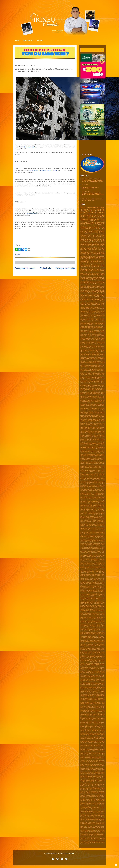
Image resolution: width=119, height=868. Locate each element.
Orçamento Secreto (84, 667)
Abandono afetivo (92, 391)
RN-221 (82, 737)
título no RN (86, 837)
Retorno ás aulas (97, 752)
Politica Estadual (87, 706)
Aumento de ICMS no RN (94, 412)
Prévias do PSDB (92, 731)
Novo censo (99, 644)
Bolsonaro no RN (84, 431)
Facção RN (83, 534)
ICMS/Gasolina (84, 573)
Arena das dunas (85, 407)
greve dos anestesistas (100, 826)
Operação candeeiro (85, 665)
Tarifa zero (95, 786)
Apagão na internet (96, 404)
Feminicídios (83, 332)
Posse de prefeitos (92, 714)
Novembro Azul (95, 346)
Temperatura (92, 789)
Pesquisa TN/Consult (85, 697)
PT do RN (93, 681)
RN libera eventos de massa (95, 736)
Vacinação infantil (101, 803)
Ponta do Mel (92, 710)
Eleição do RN (90, 520)
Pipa (97, 700)
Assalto (82, 408)
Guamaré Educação (90, 567)
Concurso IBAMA (84, 470)
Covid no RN (94, 322)
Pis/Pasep (83, 237)
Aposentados (88, 406)
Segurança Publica (84, 768)
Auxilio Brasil (101, 237)
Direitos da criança (94, 507)
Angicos (98, 260)
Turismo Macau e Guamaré (99, 797)
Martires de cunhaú (85, 623)
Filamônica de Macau (85, 549)
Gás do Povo (95, 337)
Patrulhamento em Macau (93, 689)
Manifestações (89, 620)
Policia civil (89, 237)
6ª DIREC (97, 384)
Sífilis (94, 783)
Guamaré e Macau (100, 567)
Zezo (94, 818)
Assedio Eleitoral (84, 410)
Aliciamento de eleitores (95, 400)
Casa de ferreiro (87, 453)
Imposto (99, 574)
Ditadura (99, 507)
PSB (89, 273)
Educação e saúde (90, 518)
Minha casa (90, 297)
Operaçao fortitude (92, 651)
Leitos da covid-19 (84, 598)
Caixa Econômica (84, 317)
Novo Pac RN (86, 644)
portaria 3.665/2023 (92, 833)
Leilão (84, 341)
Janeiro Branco (95, 584)
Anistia (98, 403)
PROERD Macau (89, 678)
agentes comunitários (96, 820)
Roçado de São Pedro (95, 759)
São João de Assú (95, 782)
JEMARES (99, 582)
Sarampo (92, 303)
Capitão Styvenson (101, 443)
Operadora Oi (94, 650)
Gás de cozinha (101, 234)
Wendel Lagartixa (93, 247)
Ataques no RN (84, 411)
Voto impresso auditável (92, 372)
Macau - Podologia (84, 613)
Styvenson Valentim (85, 779)
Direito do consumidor (85, 507)
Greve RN (90, 222)
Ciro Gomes (102, 319)
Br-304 (100, 261)
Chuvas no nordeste (89, 462)
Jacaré (84, 584)
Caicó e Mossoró (93, 439)
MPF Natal (95, 271)
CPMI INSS (85, 438)
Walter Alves (100, 372)
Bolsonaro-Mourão (92, 431)
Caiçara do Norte (84, 284)
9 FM (87, 387)
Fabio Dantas (96, 330)
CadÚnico (102, 315)
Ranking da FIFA (84, 740)
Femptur (99, 541)
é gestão (93, 840)
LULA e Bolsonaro (96, 588)
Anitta (101, 403)
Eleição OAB (83, 520)
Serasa (87, 365)
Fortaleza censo (93, 553)
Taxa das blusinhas (90, 367)
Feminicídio (102, 330)
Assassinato (94, 248)
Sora (92, 778)
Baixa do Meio (101, 422)
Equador (82, 528)
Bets (94, 311)
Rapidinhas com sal (97, 740)
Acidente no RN (84, 395)
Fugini (88, 555)
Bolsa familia (93, 430)
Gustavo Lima (102, 569)
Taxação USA (98, 787)
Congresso (98, 321)
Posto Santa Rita (101, 714)
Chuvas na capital (92, 461)
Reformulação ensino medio (91, 747)
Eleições (94, 522)
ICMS (99, 219)
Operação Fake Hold (93, 656)
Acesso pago (90, 392)
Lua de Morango (98, 600)
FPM (98, 212)
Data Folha (102, 324)
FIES (103, 239)
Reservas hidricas (86, 749)
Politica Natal (93, 706)
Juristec (82, 586)
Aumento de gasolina (91, 414)
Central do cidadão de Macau (96, 318)
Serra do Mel (96, 257)
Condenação (102, 473)
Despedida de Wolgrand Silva (90, 504)
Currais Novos (94, 288)
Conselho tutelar (91, 285)
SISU (103, 276)
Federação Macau (90, 539)
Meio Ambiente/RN (85, 625)
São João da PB (88, 782)
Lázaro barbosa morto (89, 603)
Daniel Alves (97, 324)
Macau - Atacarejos (97, 611)
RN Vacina (86, 736)
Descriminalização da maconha (98, 501)
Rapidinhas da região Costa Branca (93, 276)
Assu (100, 229)
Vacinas (103, 802)
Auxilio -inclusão (84, 417)
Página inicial (45, 268)
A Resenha (97, 387)
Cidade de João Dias (100, 462)
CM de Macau (97, 221)
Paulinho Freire (89, 298)
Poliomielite (85, 353)
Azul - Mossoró (101, 419)
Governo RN (93, 234)
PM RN (88, 677)
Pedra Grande (95, 350)
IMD (104, 337)
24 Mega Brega (87, 307)
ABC (100, 387)
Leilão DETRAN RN (89, 597)
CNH (85, 250)
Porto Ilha (83, 713)
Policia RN (98, 705)
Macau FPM (91, 615)
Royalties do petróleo (85, 759)
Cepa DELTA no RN (85, 458)
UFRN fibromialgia (101, 798)
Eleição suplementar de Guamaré (93, 239)
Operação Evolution (100, 655)
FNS (89, 532)
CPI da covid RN (87, 437)
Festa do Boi (89, 332)
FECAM (96, 531)
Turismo (103, 303)
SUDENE (102, 302)
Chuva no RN (84, 285)
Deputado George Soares (90, 500)
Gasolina (102, 244)
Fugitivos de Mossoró (94, 555)
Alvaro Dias (102, 402)
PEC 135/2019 (99, 670)
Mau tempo (102, 623)
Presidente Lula (89, 720)
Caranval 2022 (88, 445)
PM (86, 677)
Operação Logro (92, 659)
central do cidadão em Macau (87, 373)
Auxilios (93, 418)
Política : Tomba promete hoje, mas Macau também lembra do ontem (93, 200)
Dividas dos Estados (85, 508)
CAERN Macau (101, 225)
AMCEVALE (83, 248)
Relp (81, 749)
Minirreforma (83, 630)
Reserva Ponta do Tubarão (94, 359)
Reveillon (103, 752)
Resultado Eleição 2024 (89, 751)
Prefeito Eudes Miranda (90, 717)
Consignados (102, 474)
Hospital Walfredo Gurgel (92, 294)
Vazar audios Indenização (86, 807)
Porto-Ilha (103, 713)
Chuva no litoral (84, 461)
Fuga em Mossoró (88, 293)
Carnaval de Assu (86, 447)
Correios (82, 264)
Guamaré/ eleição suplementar (87, 569)
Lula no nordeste (90, 601)
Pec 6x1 (92, 690)
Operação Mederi (101, 659)
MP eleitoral (92, 342)
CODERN (91, 434)
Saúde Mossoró (87, 767)
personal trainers (84, 833)
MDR (91, 271)
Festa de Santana (95, 545)
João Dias (99, 585)
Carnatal (91, 284)
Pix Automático (90, 701)
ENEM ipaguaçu (101, 512)
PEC (88, 670)
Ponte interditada (87, 712)
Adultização (95, 396)
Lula (93, 222)
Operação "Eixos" (88, 652)
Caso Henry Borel (95, 453)
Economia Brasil (100, 290)
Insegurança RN (84, 338)
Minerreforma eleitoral (94, 628)
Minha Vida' (102, 628)
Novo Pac (100, 346)
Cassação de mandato (95, 454)
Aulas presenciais (84, 412)
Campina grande (84, 442)
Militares (103, 627)
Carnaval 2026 (83, 446)
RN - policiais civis (101, 733)
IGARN (95, 268)
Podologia (83, 275)
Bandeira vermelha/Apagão (87, 425)
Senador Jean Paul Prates (94, 364)
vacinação (87, 306)
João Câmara (96, 295)
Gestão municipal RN (90, 562)
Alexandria (87, 400)
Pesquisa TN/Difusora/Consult (98, 697)
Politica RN (83, 218)
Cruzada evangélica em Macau (95, 491)
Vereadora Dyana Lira (96, 809)
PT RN (103, 349)
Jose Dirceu (87, 585)
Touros (91, 277)
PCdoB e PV (94, 669)
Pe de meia (89, 350)
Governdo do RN (84, 336)
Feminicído (95, 541)
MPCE (85, 607)
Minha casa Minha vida (89, 345)
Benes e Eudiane (91, 429)
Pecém (103, 690)
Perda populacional (93, 693)
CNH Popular (86, 434)
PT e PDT (83, 298)
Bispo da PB (87, 430)
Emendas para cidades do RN (91, 524)
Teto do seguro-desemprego (90, 791)
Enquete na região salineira (86, 527)
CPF (91, 435)
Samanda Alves (101, 361)
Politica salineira (92, 708)
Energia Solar (98, 329)
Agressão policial (101, 398)
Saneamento (83, 363)
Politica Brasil (91, 353)
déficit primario (87, 825)
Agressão (95, 398)
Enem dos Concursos (93, 526)
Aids (84, 399)
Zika (104, 372)
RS (91, 301)
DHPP (101, 493)
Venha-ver (96, 371)
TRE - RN (84, 367)
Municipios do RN (95, 636)
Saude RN (95, 242)
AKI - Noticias (92, 388)
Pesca (89, 694)
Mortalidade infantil (101, 632)
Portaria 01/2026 (95, 712)
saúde (91, 218)
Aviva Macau (95, 419)
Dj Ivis (91, 508)
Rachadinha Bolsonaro (99, 737)
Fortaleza (88, 553)
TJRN (88, 259)
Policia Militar (87, 705)
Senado (85, 364)
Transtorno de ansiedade (90, 795)
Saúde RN (87, 233)
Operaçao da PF (101, 650)
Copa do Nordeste (84, 480)
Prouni (95, 275)
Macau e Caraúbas (88, 617)
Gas (81, 559)
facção (82, 826)
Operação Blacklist (87, 654)
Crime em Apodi (84, 487)
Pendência (89, 692)
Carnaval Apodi (98, 446)
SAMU (99, 360)
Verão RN (96, 810)
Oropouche (93, 666)
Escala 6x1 (90, 528)
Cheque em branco (89, 460)
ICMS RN (86, 231)
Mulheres (90, 636)
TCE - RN (102, 783)
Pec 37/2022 (87, 690)
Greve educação (92, 336)
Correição (97, 481)
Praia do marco (91, 716)
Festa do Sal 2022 (84, 547)
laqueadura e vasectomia (91, 830)
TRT (104, 784)
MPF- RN (92, 607)
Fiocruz (82, 550)
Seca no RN (88, 363)
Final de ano (102, 549)
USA (87, 799)
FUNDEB (83, 240)
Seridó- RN (90, 772)
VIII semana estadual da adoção (88, 801)
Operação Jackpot (101, 658)
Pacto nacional (84, 350)
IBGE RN (90, 246)
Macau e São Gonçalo (90, 344)
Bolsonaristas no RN (100, 430)
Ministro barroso (96, 630)
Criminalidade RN (101, 489)
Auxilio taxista (88, 418)
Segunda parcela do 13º (96, 363)
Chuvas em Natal (94, 319)
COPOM (103, 434)
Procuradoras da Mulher (92, 722)
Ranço (91, 740)
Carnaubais (102, 215)
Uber (92, 799)
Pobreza (87, 704)
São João (83, 277)
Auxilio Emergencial (97, 280)
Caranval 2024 (94, 445)
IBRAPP (100, 337)
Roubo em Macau (89, 756)
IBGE (90, 227)
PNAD (95, 677)
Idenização (83, 574)
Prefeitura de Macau (92, 718)
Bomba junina (99, 431)
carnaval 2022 (99, 259)
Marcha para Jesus (97, 621)
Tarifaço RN (83, 787)
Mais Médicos (102, 619)
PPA (83, 678)
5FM (94, 384)
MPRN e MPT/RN (99, 609)
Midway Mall (96, 627)
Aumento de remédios (85, 415)
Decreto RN (86, 497)
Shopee (103, 772)
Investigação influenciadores (86, 581)
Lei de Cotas (94, 594)
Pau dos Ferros (95, 273)
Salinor (100, 763)
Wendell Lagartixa (84, 817)
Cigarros (90, 465)
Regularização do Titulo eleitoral (94, 357)
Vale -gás (99, 805)
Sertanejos (96, 772)
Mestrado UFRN (101, 625)
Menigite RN (93, 625)
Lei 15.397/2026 (95, 592)
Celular (82, 318)
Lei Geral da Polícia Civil (86, 594)
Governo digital (97, 565)
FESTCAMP (83, 532)
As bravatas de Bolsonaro (99, 407)
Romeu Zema (102, 755)
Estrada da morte (88, 330)
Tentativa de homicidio (100, 789)
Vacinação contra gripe (92, 803)
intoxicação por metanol (88, 829)
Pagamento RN (97, 682)
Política (103, 246)
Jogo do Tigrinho (98, 338)
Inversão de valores (100, 580)
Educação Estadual (100, 515)
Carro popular (98, 450)
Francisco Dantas (101, 553)
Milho (100, 627)
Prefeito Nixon (98, 717)
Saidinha (103, 762)
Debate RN (83, 325)
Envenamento (102, 527)
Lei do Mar (99, 594)
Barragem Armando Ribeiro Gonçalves (89, 261)
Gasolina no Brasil (87, 561)
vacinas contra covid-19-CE (94, 837)
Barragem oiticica (87, 427)
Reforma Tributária (97, 256)
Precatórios (88, 301)
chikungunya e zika (97, 373)
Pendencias (97, 222)
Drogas (82, 511)
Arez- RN (91, 407)
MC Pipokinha (97, 603)
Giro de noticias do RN (89, 334)
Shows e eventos (84, 775)
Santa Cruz (87, 766)
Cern (104, 318)
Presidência (83, 721)
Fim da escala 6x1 (96, 332)
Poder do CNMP (93, 704)
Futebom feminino (101, 557)
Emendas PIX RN (89, 523)
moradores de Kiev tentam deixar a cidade (43, 171)
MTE (91, 611)
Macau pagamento (90, 619)
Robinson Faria (84, 755)
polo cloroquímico (94, 375)
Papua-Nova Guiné (89, 683)
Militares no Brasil (85, 628)
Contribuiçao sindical (85, 477)
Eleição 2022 (90, 221)
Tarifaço (87, 277)
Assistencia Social (101, 410)
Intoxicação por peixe (90, 580)
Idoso (96, 574)
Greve (82, 231)
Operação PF (97, 661)
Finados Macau (96, 549)
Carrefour (93, 450)
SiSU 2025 (90, 775)
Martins (103, 621)
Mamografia (83, 620)
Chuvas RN (102, 223)
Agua (82, 399)
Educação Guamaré (85, 516)
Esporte (85, 252)
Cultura (87, 492)
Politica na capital (84, 708)
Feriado (103, 541)
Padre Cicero (91, 682)
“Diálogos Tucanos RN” (100, 840)
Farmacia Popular (96, 291)
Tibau (95, 367)
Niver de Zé (93, 642)
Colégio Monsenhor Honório (86, 468)
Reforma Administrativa (96, 356)
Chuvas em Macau (85, 319)
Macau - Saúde (91, 613)
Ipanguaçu (97, 240)
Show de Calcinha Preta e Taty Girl (97, 774)
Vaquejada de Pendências (91, 806)
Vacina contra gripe (97, 802)
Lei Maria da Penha (94, 269)
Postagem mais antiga (65, 268)
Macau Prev (88, 616)
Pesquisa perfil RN (92, 698)
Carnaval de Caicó (101, 317)
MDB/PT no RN (85, 342)
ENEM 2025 (90, 328)
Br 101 (94, 313)
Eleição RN (85, 227)
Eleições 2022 (87, 234)
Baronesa (96, 425)
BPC (93, 421)
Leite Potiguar (89, 341)
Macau (83, 207)
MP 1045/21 (100, 604)
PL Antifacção (101, 297)
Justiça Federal (87, 586)
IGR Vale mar (96, 573)
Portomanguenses (84, 714)
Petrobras (95, 225)
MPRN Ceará (91, 608)
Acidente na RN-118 (100, 394)
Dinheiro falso (95, 505)
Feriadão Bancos (96, 542)
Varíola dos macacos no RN (88, 371)
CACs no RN (88, 433)
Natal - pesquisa (92, 639)
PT (100, 227)
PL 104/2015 (85, 675)
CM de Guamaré (85, 217)
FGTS (99, 244)
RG (104, 732)
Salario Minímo (94, 763)
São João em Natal (98, 365)
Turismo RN (83, 305)
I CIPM (96, 572)
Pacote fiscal (85, 682)
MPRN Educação (98, 608)
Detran (103, 264)
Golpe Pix (86, 565)
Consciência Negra (94, 474)
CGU (101, 433)
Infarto (86, 577)
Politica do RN (86, 215)
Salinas (95, 361)
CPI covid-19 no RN (92, 282)
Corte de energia (87, 322)
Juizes (103, 585)
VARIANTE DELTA (84, 369)
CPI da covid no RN (97, 314)
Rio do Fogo (102, 753)
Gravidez (103, 565)
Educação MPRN (94, 516)
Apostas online (94, 406)
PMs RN (100, 349)
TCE (87, 229)
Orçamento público (93, 667)
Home (17, 40)
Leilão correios (102, 597)
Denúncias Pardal (95, 325)
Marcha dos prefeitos (89, 621)
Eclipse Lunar (83, 514)
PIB (90, 674)
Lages (97, 340)
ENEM (103, 218)
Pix (101, 219)
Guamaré (90, 207)
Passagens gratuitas (88, 687)
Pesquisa (102, 273)
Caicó (103, 229)
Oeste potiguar (88, 650)
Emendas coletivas (97, 523)
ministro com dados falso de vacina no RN (95, 832)
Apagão (89, 404)
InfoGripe (97, 577)
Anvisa (86, 404)
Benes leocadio (94, 281)
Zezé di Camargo (99, 818)
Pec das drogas (98, 690)
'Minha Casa (88, 377)
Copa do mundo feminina (93, 286)
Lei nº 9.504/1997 (90, 596)
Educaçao (88, 223)
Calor (89, 317)
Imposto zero (88, 576)
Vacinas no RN (84, 803)
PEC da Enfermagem (91, 349)
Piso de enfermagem (100, 231)
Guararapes (96, 569)
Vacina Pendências (89, 802)
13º (90, 260)
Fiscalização (87, 550)
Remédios (91, 302)
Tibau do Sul (99, 367)
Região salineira (95, 223)
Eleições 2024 (92, 329)
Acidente (87, 309)
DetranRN (91, 230)
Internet (96, 578)
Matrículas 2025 (94, 623)
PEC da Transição (88, 671)
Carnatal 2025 (94, 317)
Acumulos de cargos (100, 395)
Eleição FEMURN (92, 519)
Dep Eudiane (83, 499)
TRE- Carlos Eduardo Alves (95, 784)
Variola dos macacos (92, 305)
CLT (104, 433)
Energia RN (102, 526)
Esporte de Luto (96, 528)
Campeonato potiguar (100, 441)
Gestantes (83, 562)
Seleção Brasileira (84, 770)
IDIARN (103, 252)
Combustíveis (83, 321)
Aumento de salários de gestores (97, 415)
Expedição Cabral (101, 530)
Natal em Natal (98, 272)
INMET (99, 268)
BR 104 (96, 421)
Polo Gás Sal (99, 708)
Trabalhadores (102, 793)
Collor (103, 466)
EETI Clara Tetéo (98, 511)
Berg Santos (98, 429)
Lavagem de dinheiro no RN (87, 589)
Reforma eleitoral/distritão (95, 745)
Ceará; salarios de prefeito (88, 457)
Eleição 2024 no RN (85, 519)
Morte (82, 255)
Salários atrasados (95, 764)
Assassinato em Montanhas (98, 408)
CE (85, 263)
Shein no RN (91, 365)
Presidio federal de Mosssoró (98, 720)
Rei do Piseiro (101, 748)
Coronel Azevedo (84, 481)
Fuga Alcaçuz (83, 555)
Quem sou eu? (28, 40)
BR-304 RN (90, 311)
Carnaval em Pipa (100, 449)
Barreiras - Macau (99, 427)
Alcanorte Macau (98, 399)
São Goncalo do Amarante (92, 243)
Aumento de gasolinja (100, 414)
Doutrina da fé (97, 509)
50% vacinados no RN (88, 384)
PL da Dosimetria (92, 255)
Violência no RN (84, 372)
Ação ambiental (89, 421)
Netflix (86, 642)
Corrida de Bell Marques (92, 483)
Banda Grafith (84, 238)
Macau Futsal (97, 615)
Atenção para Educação (92, 411)
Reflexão (87, 745)
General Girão (94, 561)
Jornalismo (100, 584)
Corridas (99, 483)
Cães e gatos (101, 492)
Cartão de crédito (97, 452)
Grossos (98, 336)
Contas (95, 476)
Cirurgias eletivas (84, 466)
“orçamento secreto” (85, 844)
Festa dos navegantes (93, 547)
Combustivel (94, 250)
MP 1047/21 (87, 605)
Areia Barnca (87, 310)
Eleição (99, 251)
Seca (92, 767)
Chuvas (98, 263)
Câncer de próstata (94, 492)
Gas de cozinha (86, 559)
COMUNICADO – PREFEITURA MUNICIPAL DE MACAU (90, 188)
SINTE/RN (83, 361)
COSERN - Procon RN (85, 435)
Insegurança (102, 577)
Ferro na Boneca (88, 543)
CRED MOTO (91, 438)
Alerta (103, 399)
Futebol (92, 333)
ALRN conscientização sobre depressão (93, 390)
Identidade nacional (90, 574)
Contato (40, 40)
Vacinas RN (94, 369)
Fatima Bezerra (87, 267)
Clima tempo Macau (93, 466)
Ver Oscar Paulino (87, 809)
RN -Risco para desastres (86, 735)
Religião (103, 357)
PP (81, 678)
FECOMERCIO (101, 531)
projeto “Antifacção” (89, 834)
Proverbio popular (84, 731)
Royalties (95, 360)
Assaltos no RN (88, 408)
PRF (86, 273)
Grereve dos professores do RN (88, 566)
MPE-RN (88, 607)
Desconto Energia (101, 500)
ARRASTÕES (83, 391)
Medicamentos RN (91, 624)
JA (96, 582)
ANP (84, 309)
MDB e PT (87, 271)
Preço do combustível (91, 721)
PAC (85, 349)
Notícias (82, 242)
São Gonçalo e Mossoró (89, 780)
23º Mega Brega (90, 381)
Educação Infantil (97, 328)
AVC (87, 391)
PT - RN (89, 681)
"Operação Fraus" (101, 376)
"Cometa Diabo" (93, 376)
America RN (83, 403)
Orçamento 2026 (101, 666)
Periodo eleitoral (84, 694)
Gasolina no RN (101, 267)
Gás (81, 570)
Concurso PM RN (90, 472)
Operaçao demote (84, 651)
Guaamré (82, 567)
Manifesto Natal (95, 620)
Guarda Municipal (84, 337)
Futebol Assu (93, 557)
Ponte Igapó (98, 710)
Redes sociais (92, 744)
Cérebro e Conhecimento (86, 493)
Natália (91, 640)
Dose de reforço (90, 509)
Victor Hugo (95, 811)
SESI (100, 760)
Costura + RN (98, 484)
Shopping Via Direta (85, 774)
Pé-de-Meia (87, 355)
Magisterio (97, 344)
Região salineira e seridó (86, 748)
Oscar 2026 (99, 667)
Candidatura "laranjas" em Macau (94, 442)
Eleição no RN (98, 265)
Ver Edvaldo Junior (95, 807)
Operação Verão (91, 663)
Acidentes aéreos (92, 395)
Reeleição (88, 356)
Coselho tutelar (90, 484)
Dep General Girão (91, 499)
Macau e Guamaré (97, 246)
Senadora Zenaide (98, 771)
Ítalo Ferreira (100, 838)
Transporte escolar (90, 794)
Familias (93, 536)
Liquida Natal (88, 600)
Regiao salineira (101, 747)
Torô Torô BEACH (100, 791)
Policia (87, 242)
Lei (101, 295)
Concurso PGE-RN (100, 470)
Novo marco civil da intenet (89, 647)
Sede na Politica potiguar (99, 767)
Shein (100, 772)
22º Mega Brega (91, 380)
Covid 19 (86, 251)
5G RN (100, 307)
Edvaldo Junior (90, 265)
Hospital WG (86, 572)
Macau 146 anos (98, 613)
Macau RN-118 (94, 616)
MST (89, 611)
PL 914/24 (101, 675)
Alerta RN (83, 400)
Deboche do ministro (88, 496)
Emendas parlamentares (86, 291)
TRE (90, 229)
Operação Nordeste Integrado (87, 661)
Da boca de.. (93, 495)
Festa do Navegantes (94, 546)
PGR (97, 349)
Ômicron (103, 233)
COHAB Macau (97, 434)
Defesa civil (102, 497)
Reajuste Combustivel (90, 741)
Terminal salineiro (91, 790)
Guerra (18, 255)
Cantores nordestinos (92, 443)
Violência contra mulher (90, 813)
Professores (85, 724)
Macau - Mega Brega (94, 612)
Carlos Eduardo (84, 230)
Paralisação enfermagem (99, 683)
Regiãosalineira (95, 748)
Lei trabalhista (98, 596)
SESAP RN (83, 229)
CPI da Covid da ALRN (88, 314)
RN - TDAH (94, 733)
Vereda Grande (90, 810)
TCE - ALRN (98, 783)
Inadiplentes (94, 576)
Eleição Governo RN (100, 519)
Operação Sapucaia (100, 662)
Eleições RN (99, 522)
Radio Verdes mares (100, 739)
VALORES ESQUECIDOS (99, 368)
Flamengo (92, 550)
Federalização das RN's (99, 538)
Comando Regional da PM (99, 468)
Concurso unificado (91, 321)
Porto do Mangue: (96, 713)
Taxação (93, 787)
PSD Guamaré (92, 679)
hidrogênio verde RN (92, 828)
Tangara (90, 786)
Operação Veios (84, 663)
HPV (94, 570)
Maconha (96, 619)
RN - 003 (90, 733)
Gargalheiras (102, 558)
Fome (94, 551)
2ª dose (86, 383)
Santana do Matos (85, 303)
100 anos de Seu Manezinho (97, 377)
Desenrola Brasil (93, 251)
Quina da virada (100, 732)
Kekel (97, 586)
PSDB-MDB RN (84, 681)
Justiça (82, 254)
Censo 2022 (102, 457)
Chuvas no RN (97, 218)
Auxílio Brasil (86, 281)
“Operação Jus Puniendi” (90, 842)
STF (97, 215)
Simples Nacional (96, 775)
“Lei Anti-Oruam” (84, 841)
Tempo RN (98, 303)
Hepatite (98, 570)
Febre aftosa (94, 267)
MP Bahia (92, 605)
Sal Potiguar (88, 763)
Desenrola (87, 326)
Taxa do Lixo (88, 787)
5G (104, 277)
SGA (90, 242)
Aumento (102, 260)
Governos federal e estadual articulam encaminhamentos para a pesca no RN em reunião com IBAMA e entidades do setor (93, 180)
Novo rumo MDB (98, 647)
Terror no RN (97, 790)
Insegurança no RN (85, 235)
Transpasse (83, 794)
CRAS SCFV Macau (87, 315)
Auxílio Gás (98, 418)
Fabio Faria (102, 532)
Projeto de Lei (95, 726)
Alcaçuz (89, 278)
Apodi (96, 237)
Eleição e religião (97, 520)
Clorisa (100, 466)
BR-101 (82, 422)
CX (87, 263)
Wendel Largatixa (101, 815)
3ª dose (98, 383)
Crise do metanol (101, 322)
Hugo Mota (92, 572)
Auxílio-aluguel (89, 419)
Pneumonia (83, 704)
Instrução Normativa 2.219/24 (87, 578)
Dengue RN (88, 325)
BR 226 (100, 421)
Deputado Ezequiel (90, 290)
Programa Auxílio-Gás (92, 724)
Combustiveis (99, 238)
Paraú (99, 685)
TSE (88, 218)
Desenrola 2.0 (92, 326)
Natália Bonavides (97, 640)
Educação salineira (98, 518)
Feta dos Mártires (101, 547)
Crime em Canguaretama (94, 487)
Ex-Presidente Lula (93, 530)
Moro (95, 632)
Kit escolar (100, 586)
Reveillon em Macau (93, 753)
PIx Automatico (98, 674)
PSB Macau (102, 678)
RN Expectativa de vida (97, 735)
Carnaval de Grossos (95, 447)
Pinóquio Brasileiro (92, 700)
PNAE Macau (99, 677)
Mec (93, 227)
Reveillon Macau (84, 753)
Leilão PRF (96, 597)
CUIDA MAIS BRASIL (98, 438)
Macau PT (83, 616)
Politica (82, 233)
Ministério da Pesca (88, 631)
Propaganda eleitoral (94, 728)
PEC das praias (96, 671)
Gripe (103, 566)
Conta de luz (84, 286)
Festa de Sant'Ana (88, 545)
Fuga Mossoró (86, 333)
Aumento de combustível (86, 280)
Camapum (93, 441)
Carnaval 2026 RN (90, 446)
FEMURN (83, 226)
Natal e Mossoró (99, 639)
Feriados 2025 (84, 542)
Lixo (94, 600)
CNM (82, 234)
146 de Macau (91, 379)
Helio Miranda (97, 252)
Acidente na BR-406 (92, 394)
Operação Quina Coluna (91, 662)
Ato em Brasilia (101, 411)
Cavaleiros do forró (86, 456)
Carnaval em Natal (91, 449)
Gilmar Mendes (87, 563)
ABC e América (85, 388)
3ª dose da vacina (94, 307)
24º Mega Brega (97, 381)
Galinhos (92, 214)
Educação (83, 214)
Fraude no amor (101, 554)
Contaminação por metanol (87, 476)
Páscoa (98, 731)
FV (92, 330)
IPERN (103, 573)
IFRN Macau (84, 222)
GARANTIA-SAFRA (87, 558)
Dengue (91, 219)
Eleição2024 (89, 522)
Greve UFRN (90, 252)
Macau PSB (102, 615)
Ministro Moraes (89, 630)
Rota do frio (83, 756)
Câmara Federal (89, 324)
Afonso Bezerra (91, 212)
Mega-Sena (102, 624)
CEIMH (98, 433)
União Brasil (92, 259)
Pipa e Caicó (83, 701)
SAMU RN (87, 760)
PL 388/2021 (90, 675)
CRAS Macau (101, 282)
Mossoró (102, 212)
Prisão (103, 227)
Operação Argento (96, 652)
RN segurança (93, 355)
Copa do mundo (101, 480)
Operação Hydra (93, 658)
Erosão (86, 528)
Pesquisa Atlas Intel (85, 696)
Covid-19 (97, 214)
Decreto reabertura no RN (94, 497)
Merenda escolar (88, 272)
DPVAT (88, 495)
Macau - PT (102, 612)
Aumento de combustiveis (96, 310)
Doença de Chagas (97, 508)
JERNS (103, 582)
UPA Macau (83, 799)
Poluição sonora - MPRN (96, 709)
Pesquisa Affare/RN (100, 694)
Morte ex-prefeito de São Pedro (93, 635)
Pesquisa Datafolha (95, 299)
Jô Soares (93, 586)
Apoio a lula (83, 406)
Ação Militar (83, 421)
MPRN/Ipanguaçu (84, 611)
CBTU (92, 433)
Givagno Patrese (97, 293)
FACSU (93, 531)
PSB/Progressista (84, 679)
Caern (88, 214)
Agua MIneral (84, 278)
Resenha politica (84, 359)
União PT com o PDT (97, 799)
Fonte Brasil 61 (99, 551)
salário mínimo (101, 375)
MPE (96, 342)
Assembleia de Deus (92, 410)
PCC (89, 669)
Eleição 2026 (86, 329)
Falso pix (96, 535)
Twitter (89, 798)
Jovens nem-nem (93, 585)
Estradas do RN (86, 530)
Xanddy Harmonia (97, 817)
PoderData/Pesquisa (97, 352)
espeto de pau (102, 825)
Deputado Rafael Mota (95, 264)
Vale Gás (103, 805)
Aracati (99, 406)
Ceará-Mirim (90, 244)
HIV (84, 294)
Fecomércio (90, 538)
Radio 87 (94, 739)
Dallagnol (98, 495)
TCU (87, 784)
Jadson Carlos (88, 584)
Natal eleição (89, 346)
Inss (95, 215)
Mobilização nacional (89, 632)
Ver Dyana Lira (101, 371)
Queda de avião (93, 732)
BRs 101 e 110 (87, 422)
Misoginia (94, 631)
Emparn (95, 244)
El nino (103, 518)
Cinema (94, 465)
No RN (97, 642)
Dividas (103, 507)
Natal (85, 212)
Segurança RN (93, 233)
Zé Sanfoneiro (87, 820)
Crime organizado (85, 288)
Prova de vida (100, 275)
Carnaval (90, 238)
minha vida (87, 375)
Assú (92, 215)
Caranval (82, 445)
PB (97, 297)
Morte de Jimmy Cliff (96, 634)
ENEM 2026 (95, 512)
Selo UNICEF (91, 770)
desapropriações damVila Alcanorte (93, 824)
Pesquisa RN (99, 255)
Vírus (96, 815)
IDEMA (100, 294)
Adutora (99, 396)
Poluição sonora (88, 709)
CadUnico (87, 439)
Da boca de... (85, 185)
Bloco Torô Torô (99, 311)
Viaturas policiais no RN (88, 811)
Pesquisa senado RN (100, 698)
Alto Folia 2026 (93, 309)
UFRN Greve (94, 798)
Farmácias (85, 538)
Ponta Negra (86, 710)
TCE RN (83, 784)
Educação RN (84, 219)
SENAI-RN (96, 760)
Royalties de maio (101, 758)
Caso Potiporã (87, 454)
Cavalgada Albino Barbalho (96, 456)
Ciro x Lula (102, 465)
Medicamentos (84, 297)
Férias (82, 558)
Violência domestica (100, 813)
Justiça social (92, 340)
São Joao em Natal (99, 780)
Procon (85, 722)
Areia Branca (97, 209)
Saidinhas (82, 763)
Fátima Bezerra (101, 230)
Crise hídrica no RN (84, 491)
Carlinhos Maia (101, 445)
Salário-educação (87, 764)
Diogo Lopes (102, 505)
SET (102, 760)
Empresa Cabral (84, 526)
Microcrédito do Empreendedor (87, 627)
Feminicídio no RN (89, 541)
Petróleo (85, 352)
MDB (103, 295)
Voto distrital (85, 815)
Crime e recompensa (100, 485)
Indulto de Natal (101, 576)
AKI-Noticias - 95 (98, 388)
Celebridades (97, 457)
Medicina (97, 624)
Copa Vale (86, 478)
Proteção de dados (87, 729)
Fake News (88, 534)
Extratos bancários (84, 531)
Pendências (97, 207)
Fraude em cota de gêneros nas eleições (89, 554)
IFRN (92, 217)
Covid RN (87, 264)
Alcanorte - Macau (90, 399)
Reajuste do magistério (86, 743)
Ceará (94, 238)
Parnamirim (96, 226)
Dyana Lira (83, 265)
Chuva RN (102, 460)
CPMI (82, 438)
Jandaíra (90, 295)
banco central (87, 821)
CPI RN (89, 250)
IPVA (103, 294)
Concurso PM (83, 472)
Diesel (102, 326)
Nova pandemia (94, 643)
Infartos (89, 577)
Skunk (89, 778)
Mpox (93, 272)
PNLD (103, 677)
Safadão (90, 361)
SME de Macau (89, 762)
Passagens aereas (95, 686)
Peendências (83, 692)
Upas (103, 799)
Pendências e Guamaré (99, 692)
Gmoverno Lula (101, 563)
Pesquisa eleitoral (84, 698)
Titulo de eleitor (84, 247)
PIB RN (93, 674)
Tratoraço (97, 795)
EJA (91, 512)
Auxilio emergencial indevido (95, 417)
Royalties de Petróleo (92, 758)
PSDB (93, 231)
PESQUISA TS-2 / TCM (92, 673)
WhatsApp (91, 817)
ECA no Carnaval (91, 511)
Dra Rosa (102, 509)
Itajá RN (89, 338)
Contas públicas (101, 476)
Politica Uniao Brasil (100, 706)
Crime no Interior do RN (99, 488)
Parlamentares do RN (85, 686)
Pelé (99, 350)
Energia (95, 230)
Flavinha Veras (98, 550)
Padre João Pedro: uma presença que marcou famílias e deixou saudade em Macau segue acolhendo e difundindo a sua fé (93, 194)
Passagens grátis (96, 687)
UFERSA (93, 229)
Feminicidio (83, 541)
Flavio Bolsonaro (88, 551)
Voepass (99, 814)
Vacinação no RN (84, 805)
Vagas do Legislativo (92, 805)
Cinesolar (98, 465)
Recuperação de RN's (85, 744)
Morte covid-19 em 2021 (86, 634)
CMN (82, 434)
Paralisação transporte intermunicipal (89, 685)
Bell (104, 427)
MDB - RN (87, 604)
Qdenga (88, 732)
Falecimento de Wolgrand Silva (87, 535)
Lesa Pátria (91, 598)
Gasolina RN (97, 559)
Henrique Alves (84, 246)
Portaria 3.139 (102, 712)
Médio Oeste (86, 639)
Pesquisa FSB (92, 696)
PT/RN (97, 681)
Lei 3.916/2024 (101, 592)
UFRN (97, 229)
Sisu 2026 (85, 776)
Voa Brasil (100, 277)
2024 (96, 379)
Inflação (93, 577)
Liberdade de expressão (97, 341)
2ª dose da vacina (92, 383)
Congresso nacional (85, 474)
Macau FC (86, 615)
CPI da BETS (95, 435)
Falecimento (102, 534)
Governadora (91, 565)
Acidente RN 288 (97, 392)
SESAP (103, 360)
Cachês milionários (96, 315)
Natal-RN (102, 217)
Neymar (89, 642)
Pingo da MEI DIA (84, 700)
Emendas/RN (102, 524)
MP (97, 604)
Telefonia (88, 789)
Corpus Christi (91, 481)
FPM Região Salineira (95, 532)
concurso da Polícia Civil (95, 821)
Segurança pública (88, 257)
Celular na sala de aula (99, 284)
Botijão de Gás (101, 281)
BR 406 (103, 421)
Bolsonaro (97, 217)
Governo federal (84, 268)
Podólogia (99, 704)
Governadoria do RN (100, 334)
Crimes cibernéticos (85, 489)
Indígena (82, 577)
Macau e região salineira (99, 254)
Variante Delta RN (101, 806)
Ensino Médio (96, 527)
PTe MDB (101, 681)
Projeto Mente (88, 726)
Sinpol (101, 775)
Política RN (90, 256)
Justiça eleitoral (86, 340)
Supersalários (92, 779)
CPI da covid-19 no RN (95, 437)
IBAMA (91, 268)
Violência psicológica (85, 814)
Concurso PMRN (97, 472)
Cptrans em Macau (91, 485)
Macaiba (100, 271)
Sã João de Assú (99, 779)
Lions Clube (83, 600)
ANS (104, 390)
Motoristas (85, 636)
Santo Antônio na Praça (95, 766)
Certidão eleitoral (97, 458)
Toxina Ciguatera (89, 368)
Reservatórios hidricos (95, 749)
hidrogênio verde (84, 828)
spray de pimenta (97, 836)
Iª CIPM (93, 338)
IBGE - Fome (102, 572)
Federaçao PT (83, 539)
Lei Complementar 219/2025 (99, 593)
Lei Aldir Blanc (90, 593)
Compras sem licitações (86, 469)
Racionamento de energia (86, 739)
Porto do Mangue (89, 275)
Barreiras (93, 427)
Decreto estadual (95, 289)
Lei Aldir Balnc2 (84, 593)
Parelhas (103, 685)
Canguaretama (92, 263)
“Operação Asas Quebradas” (94, 841)
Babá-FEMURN (95, 422)
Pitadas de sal (89, 352)
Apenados (102, 404)
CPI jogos (102, 437)
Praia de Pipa (84, 716)
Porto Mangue (88, 713)
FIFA (87, 532)
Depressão (98, 499)
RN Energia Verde (84, 733)
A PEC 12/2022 (91, 387)
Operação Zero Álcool (100, 663)
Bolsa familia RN (88, 313)
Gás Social (85, 570)
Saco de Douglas (97, 762)
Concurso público (94, 473)
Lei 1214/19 (88, 592)
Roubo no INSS (96, 756)
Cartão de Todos (90, 452)
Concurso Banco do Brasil (98, 469)
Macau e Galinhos (96, 617)
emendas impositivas (94, 825)
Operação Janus (84, 659)
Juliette (87, 269)
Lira (92, 600)
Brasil (95, 219)
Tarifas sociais (101, 786)
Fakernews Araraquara (95, 534)
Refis (84, 745)
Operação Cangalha (96, 654)
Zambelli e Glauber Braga (86, 818)
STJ (87, 361)
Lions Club (102, 598)
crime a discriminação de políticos (93, 822)
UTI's (89, 799)
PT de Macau (101, 235)
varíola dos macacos (85, 376)
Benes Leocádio (84, 429)
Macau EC (99, 342)
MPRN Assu (86, 608)
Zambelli (103, 817)
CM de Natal (84, 282)
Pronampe (87, 728)
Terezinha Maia (84, 790)
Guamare (103, 336)
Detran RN (83, 225)
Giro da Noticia (94, 563)
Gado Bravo (97, 558)
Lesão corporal (97, 598)
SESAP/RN (97, 302)
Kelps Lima (87, 254)
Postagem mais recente (25, 268)
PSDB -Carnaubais (100, 679)
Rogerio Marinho (88, 360)
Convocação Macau (94, 477)
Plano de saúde (98, 701)
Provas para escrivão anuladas (98, 729)
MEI (95, 604)
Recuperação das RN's (99, 743)
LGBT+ (84, 588)
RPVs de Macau (89, 737)
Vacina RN (95, 277)
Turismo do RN (84, 798)
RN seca (103, 736)
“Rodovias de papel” (100, 842)
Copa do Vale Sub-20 (93, 480)
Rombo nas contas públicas (93, 755)
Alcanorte (89, 248)
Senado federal (98, 770)
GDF (93, 558)
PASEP (86, 669)
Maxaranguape (83, 624)
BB (90, 281)
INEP (100, 573)
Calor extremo (87, 441)
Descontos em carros (85, 501)
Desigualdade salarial (94, 503)
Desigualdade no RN (85, 503)
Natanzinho (87, 640)
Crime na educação (89, 488)
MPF (90, 231)
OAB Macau (89, 348)
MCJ (91, 254)
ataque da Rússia (32, 213)
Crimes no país (93, 489)
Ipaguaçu (94, 581)
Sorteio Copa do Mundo (99, 778)
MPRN (90, 209)
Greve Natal (99, 566)
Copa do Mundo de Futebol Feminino (97, 478)
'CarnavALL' (83, 377)
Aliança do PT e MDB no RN (98, 278)
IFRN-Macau (90, 573)
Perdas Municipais (101, 693)
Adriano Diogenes (88, 396)
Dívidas (85, 511)
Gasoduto (92, 559)
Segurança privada (92, 768)
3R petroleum (101, 247)
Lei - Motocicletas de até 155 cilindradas (94, 590)
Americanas (99, 309)
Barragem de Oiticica (91, 426)
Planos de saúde (101, 702)
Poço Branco (97, 353)
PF (92, 226)
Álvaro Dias (94, 838)
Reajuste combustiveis (100, 741)
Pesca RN (93, 694)
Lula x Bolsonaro (97, 601)
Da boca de (88, 289)
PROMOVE (96, 678)
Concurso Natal (92, 470)
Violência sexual (93, 814)
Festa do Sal (102, 546)
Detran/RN (98, 326)
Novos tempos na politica (89, 648)
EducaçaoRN (92, 515)
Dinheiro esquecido (88, 505)
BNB (87, 311)
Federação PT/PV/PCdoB (99, 539)
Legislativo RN (100, 589)
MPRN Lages (89, 609)
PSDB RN (97, 227)
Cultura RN (83, 324)
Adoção (82, 396)
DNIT (103, 493)
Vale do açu (83, 806)
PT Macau (94, 235)
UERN (99, 233)
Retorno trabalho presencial (88, 752)
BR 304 (99, 248)
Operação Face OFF (85, 656)
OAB (95, 297)
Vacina (90, 369)
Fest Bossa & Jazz (96, 543)
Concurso (102, 263)
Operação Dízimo (92, 655)
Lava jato (102, 588)
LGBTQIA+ (89, 588)
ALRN (94, 211)
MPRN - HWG (98, 607)
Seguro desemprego (100, 768)
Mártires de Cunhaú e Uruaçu (92, 638)
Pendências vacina (84, 693)
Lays (95, 589)
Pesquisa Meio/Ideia (100, 696)
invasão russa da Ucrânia (29, 147)
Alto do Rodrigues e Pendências (93, 402)
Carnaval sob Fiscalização (86, 450)
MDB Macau (92, 604)
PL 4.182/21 (96, 675)
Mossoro (96, 345)
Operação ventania (95, 665)
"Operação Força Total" (95, 306)
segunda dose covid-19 (87, 836)
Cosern (100, 250)
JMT (81, 584)
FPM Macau (88, 226)
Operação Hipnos (86, 658)
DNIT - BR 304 (84, 495)
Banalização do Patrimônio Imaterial (89, 423)
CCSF (95, 433)
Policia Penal (93, 705)
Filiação (91, 549)
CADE (97, 313)
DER (93, 324)
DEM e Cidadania (95, 493)
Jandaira (103, 240)
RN (91, 211)
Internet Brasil (84, 295)
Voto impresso (91, 815)
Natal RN (86, 255)
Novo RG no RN (93, 644)
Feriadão (90, 542)
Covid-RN (102, 286)
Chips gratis (97, 460)
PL (102, 674)
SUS (93, 237)
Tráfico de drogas (89, 797)
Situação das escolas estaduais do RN (96, 776)
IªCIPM (93, 582)
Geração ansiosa (101, 561)
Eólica (90, 531)
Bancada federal (101, 423)
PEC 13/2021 (92, 670)
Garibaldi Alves (97, 333)
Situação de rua (84, 778)
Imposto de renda (90, 240)
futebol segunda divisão (89, 826)
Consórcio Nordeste (100, 285)
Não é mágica (97, 648)
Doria (85, 509)
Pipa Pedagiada (101, 700)
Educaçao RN (89, 225)
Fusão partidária (86, 557)
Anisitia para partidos (91, 403)
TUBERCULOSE (84, 786)
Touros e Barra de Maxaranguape (89, 793)
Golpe (82, 565)
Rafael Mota (99, 355)
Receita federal (96, 301)
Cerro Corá (91, 458)
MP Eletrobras (98, 605)
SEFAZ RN (91, 760)
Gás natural (90, 570)
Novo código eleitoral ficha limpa (92, 646)
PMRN (92, 677)
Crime (103, 221)
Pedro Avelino (96, 298)
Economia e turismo (91, 514)
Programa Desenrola (89, 725)
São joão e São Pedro (88, 783)
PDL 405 (100, 669)
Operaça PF (95, 348)
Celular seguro (87, 318)
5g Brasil (93, 260)
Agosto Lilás (91, 398)
